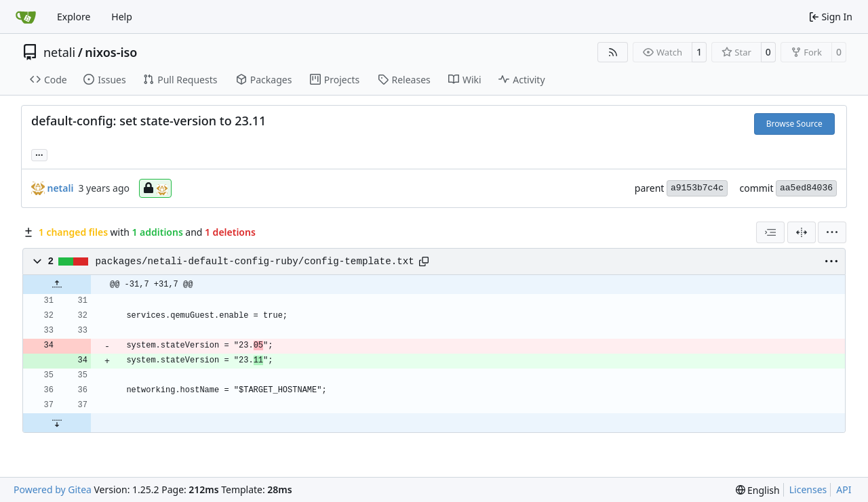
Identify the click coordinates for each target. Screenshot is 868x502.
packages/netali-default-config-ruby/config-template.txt (255, 262)
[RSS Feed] (613, 52)
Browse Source (794, 124)
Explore (74, 17)
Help (122, 17)
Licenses (808, 489)
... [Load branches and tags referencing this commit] (39, 154)
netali (59, 52)
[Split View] (802, 232)
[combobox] (770, 232)
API (844, 489)
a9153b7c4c (697, 188)
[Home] (26, 17)
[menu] (832, 232)
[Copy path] (424, 262)
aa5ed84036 (806, 188)
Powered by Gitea (53, 489)
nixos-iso (111, 52)
